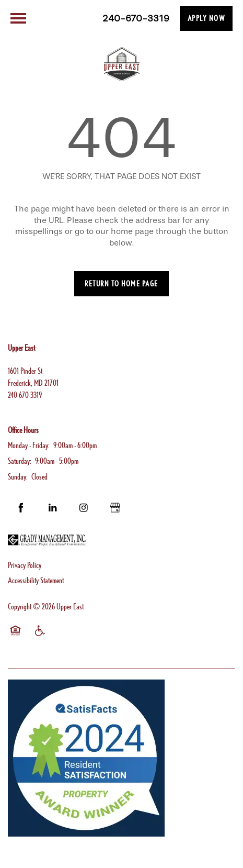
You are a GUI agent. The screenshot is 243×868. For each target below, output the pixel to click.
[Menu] (18, 18)
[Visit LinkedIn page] (52, 508)
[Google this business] (115, 508)
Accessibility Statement (36, 580)
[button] (206, 18)
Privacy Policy (25, 565)
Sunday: (18, 477)
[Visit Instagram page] (84, 508)
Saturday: (20, 461)
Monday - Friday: (29, 445)
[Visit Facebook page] (21, 508)
